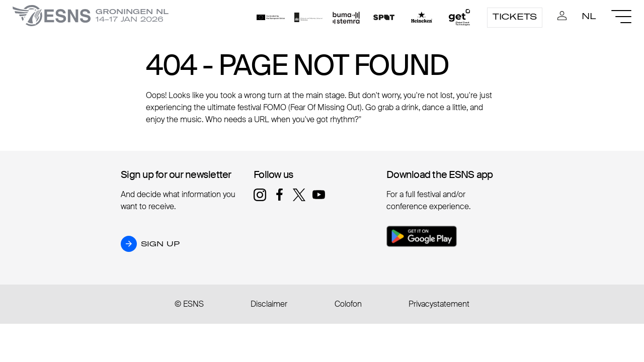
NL (589, 16)
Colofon (348, 304)
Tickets (515, 17)
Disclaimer (269, 304)
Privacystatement (439, 304)
